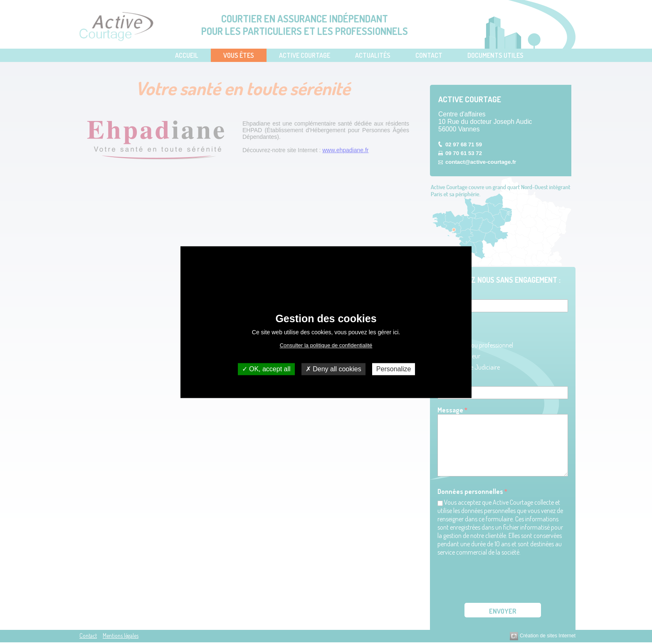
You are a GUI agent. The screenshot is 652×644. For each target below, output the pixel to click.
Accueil (187, 55)
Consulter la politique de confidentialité (326, 345)
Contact (429, 55)
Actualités (373, 55)
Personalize (394, 369)
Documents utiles (495, 55)
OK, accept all (266, 369)
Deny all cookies (333, 369)
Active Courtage (305, 55)
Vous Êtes (239, 55)
